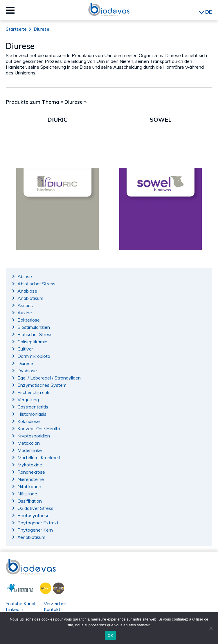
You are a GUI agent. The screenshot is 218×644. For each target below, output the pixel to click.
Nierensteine (31, 479)
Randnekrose (31, 472)
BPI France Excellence (50, 588)
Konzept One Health (39, 428)
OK (110, 635)
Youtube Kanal (20, 603)
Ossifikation (30, 501)
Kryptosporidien (34, 436)
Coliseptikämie (32, 342)
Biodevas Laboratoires (109, 9)
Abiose (25, 276)
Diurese (25, 363)
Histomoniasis (32, 414)
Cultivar (25, 349)
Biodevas (16, 562)
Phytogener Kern (35, 530)
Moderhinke (30, 450)
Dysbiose (27, 371)
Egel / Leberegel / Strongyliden (49, 378)
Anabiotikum (30, 298)
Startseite (16, 29)
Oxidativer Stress (35, 508)
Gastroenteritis (33, 407)
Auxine (25, 313)
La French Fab (16, 588)
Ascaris (25, 305)
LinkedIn (15, 609)
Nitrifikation (29, 486)
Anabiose (27, 291)
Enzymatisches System (42, 385)
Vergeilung (28, 399)
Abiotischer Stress (36, 284)
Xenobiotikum (31, 537)
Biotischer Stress (35, 334)
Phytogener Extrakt (38, 523)
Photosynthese (34, 515)
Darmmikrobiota (34, 356)
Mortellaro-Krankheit (39, 457)
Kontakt (52, 609)
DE (209, 12)
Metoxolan (29, 443)
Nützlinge (27, 494)
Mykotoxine (30, 465)
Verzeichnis (56, 603)
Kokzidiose (29, 421)
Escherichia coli (33, 392)
